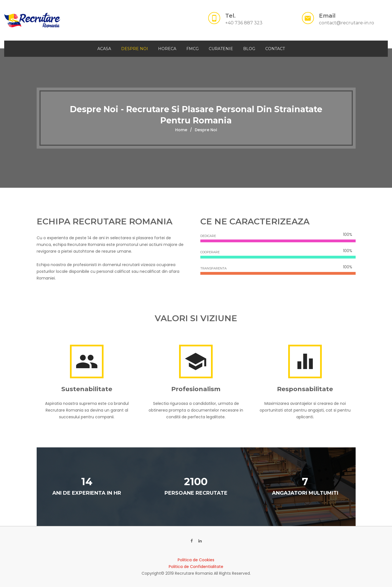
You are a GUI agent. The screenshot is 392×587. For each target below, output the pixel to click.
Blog (249, 49)
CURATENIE (221, 49)
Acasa (104, 49)
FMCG (193, 49)
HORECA (167, 49)
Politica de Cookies (196, 560)
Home (181, 130)
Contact (275, 49)
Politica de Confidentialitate (196, 567)
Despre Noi (135, 49)
